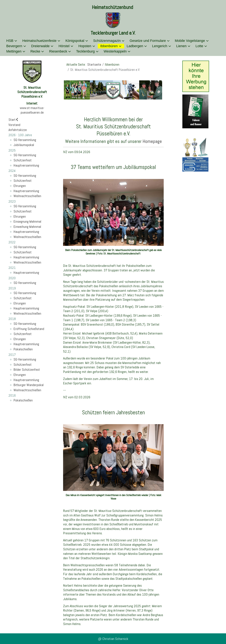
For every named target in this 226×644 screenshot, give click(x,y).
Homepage (152, 141)
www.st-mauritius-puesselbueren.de (32, 110)
